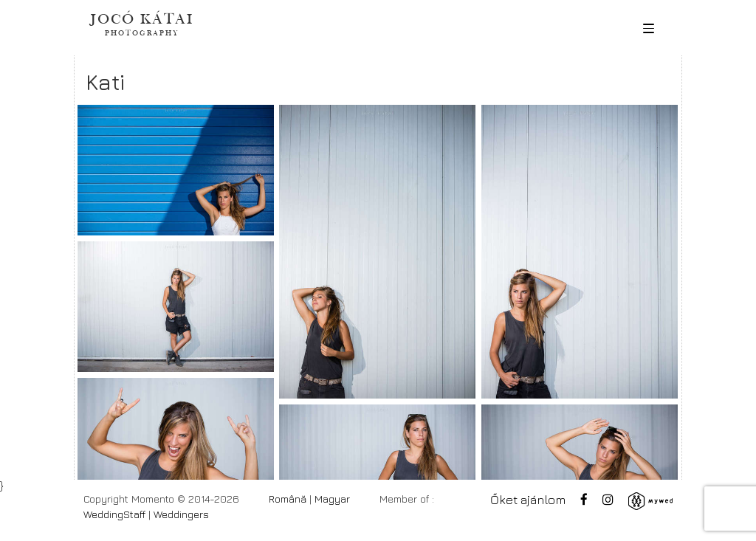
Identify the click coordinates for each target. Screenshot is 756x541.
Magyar (332, 499)
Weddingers (181, 514)
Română (288, 499)
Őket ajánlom (528, 500)
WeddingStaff (114, 514)
